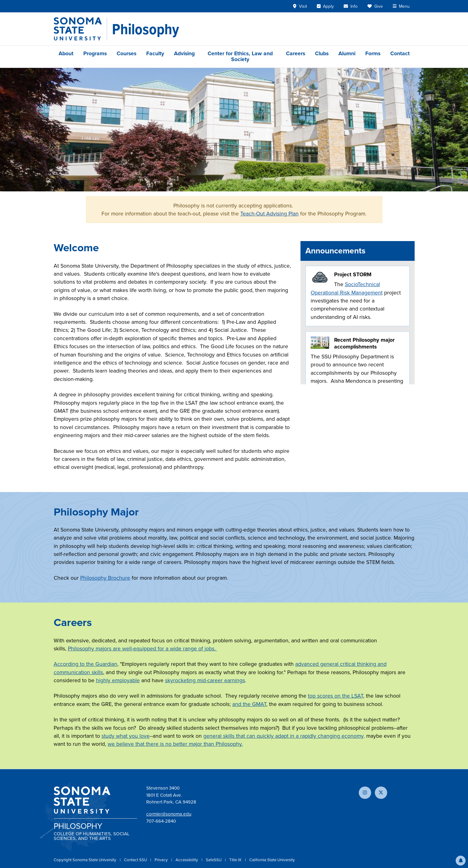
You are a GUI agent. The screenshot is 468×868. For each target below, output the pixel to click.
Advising (184, 53)
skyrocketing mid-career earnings (205, 680)
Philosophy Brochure (105, 578)
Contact (400, 53)
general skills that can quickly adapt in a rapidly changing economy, (284, 736)
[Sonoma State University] (80, 29)
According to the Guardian (85, 664)
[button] (461, 861)
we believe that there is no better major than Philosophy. (175, 744)
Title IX (236, 860)
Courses (126, 53)
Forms (373, 53)
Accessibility (187, 860)
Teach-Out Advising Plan (269, 214)
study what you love (126, 736)
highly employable (118, 680)
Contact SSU (136, 860)
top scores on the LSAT (335, 696)
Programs (95, 53)
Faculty (155, 53)
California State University (272, 860)
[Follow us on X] (381, 793)
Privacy (162, 860)
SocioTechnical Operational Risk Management (347, 288)
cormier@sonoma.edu (169, 814)
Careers (296, 53)
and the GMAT (249, 704)
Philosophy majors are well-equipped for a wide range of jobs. (143, 649)
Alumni (347, 53)
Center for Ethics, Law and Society (240, 56)
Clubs (322, 53)
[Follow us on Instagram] (365, 793)
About (66, 53)
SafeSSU (214, 860)
